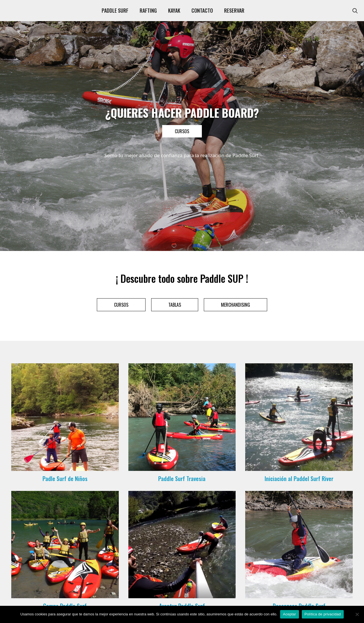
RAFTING (148, 10)
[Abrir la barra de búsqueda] (355, 11)
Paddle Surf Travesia (182, 479)
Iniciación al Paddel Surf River (299, 479)
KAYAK (174, 10)
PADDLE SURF (115, 10)
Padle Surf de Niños (65, 479)
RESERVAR (234, 10)
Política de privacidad (323, 614)
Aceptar (290, 614)
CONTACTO (202, 10)
